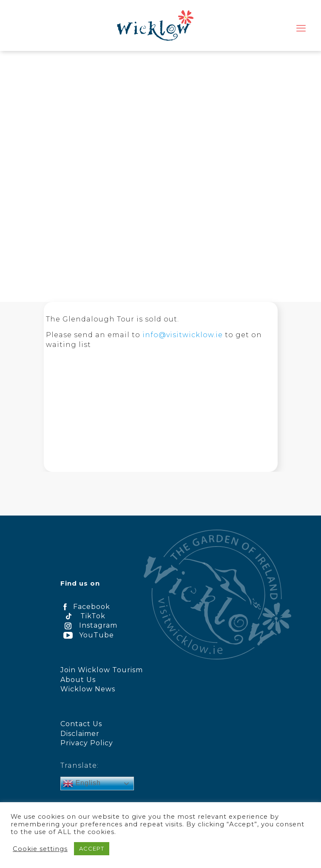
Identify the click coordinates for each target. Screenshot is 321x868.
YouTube (87, 635)
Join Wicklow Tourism (102, 670)
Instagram (89, 625)
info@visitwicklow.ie (183, 335)
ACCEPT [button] (92, 848)
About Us (78, 680)
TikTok (83, 616)
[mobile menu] (301, 28)
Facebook (85, 607)
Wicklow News (88, 689)
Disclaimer (80, 734)
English (82, 783)
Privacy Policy (87, 743)
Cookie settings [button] (40, 849)
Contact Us (81, 724)
